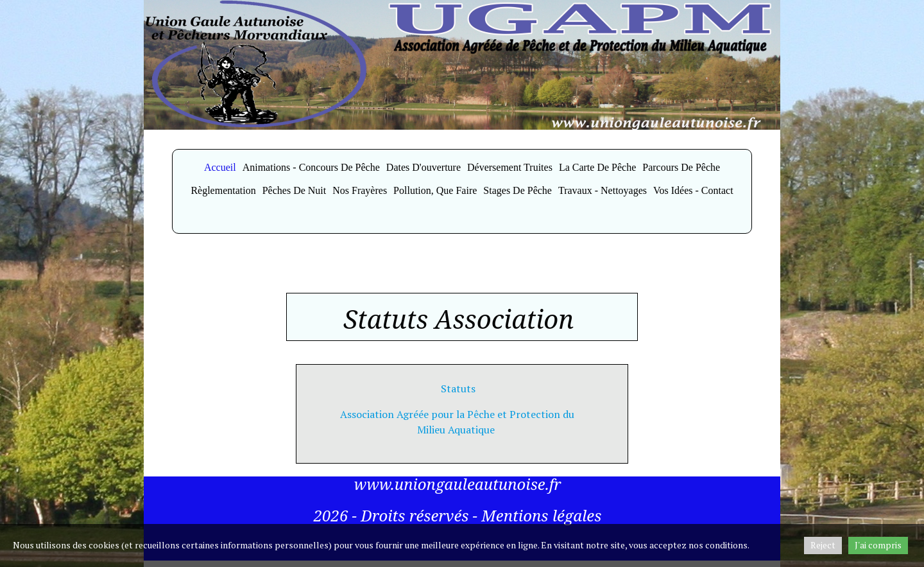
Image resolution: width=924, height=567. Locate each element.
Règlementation (223, 190)
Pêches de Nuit (295, 190)
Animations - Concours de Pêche (311, 167)
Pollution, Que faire (435, 190)
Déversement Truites (510, 167)
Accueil (220, 167)
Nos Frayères (360, 190)
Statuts (457, 388)
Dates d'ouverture (424, 167)
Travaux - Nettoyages (603, 190)
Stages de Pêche (518, 190)
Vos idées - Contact (693, 190)
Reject (823, 545)
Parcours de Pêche (681, 167)
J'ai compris (878, 545)
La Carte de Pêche (597, 167)
